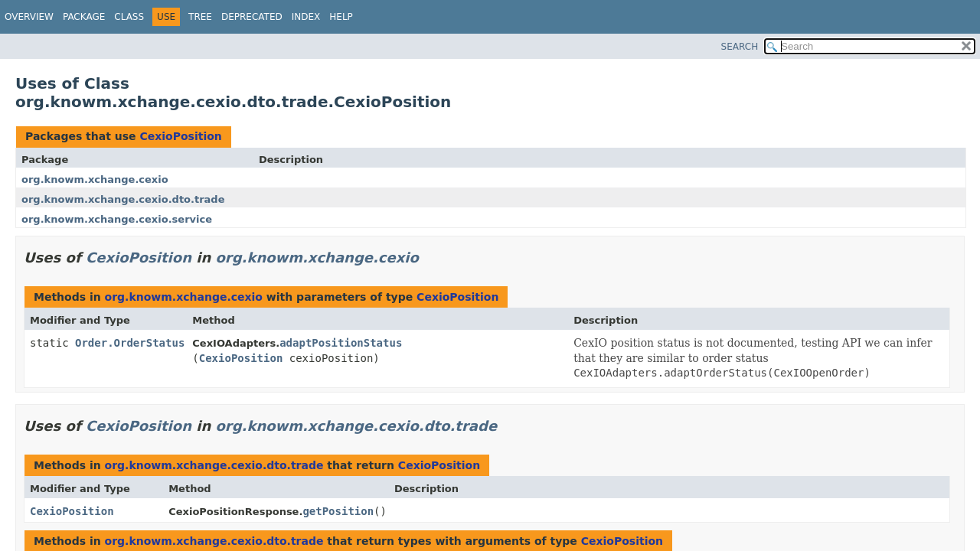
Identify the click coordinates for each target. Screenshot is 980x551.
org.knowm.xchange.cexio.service (117, 219)
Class (129, 17)
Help (341, 17)
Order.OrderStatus (130, 343)
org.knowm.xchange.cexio (95, 179)
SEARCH (740, 47)
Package (84, 17)
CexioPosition (180, 136)
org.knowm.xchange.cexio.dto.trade (123, 199)
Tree (200, 17)
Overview (29, 17)
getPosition (338, 511)
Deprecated (252, 17)
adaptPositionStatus (341, 343)
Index (306, 17)
